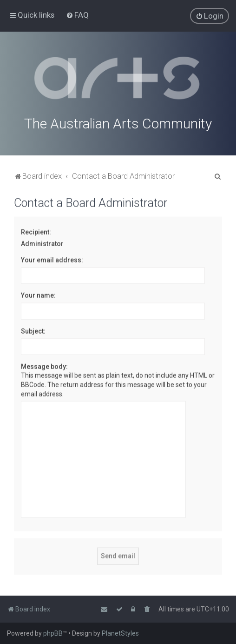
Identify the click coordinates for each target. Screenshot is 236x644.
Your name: (38, 295)
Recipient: (36, 231)
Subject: (33, 330)
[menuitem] (77, 15)
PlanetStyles (120, 633)
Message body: (44, 366)
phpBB (53, 633)
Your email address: (52, 259)
